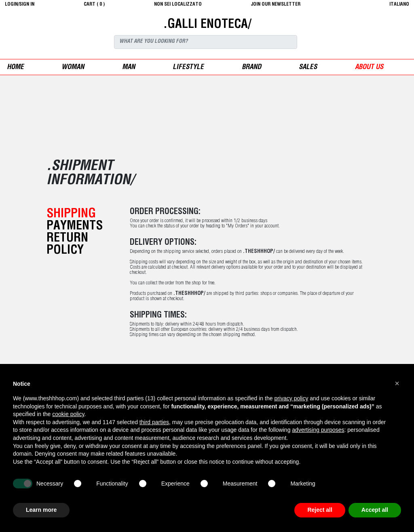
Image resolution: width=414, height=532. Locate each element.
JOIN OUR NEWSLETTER (276, 4)
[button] (397, 383)
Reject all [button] (320, 510)
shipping (71, 214)
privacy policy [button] (291, 398)
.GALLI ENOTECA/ (207, 25)
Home (15, 68)
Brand (251, 68)
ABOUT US (369, 68)
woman (73, 68)
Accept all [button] (375, 510)
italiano (399, 4)
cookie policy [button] (68, 414)
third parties (154, 422)
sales (308, 68)
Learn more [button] (41, 510)
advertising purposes (318, 430)
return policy (67, 245)
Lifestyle (188, 68)
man (129, 68)
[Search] (206, 42)
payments (75, 227)
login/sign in (20, 4)
